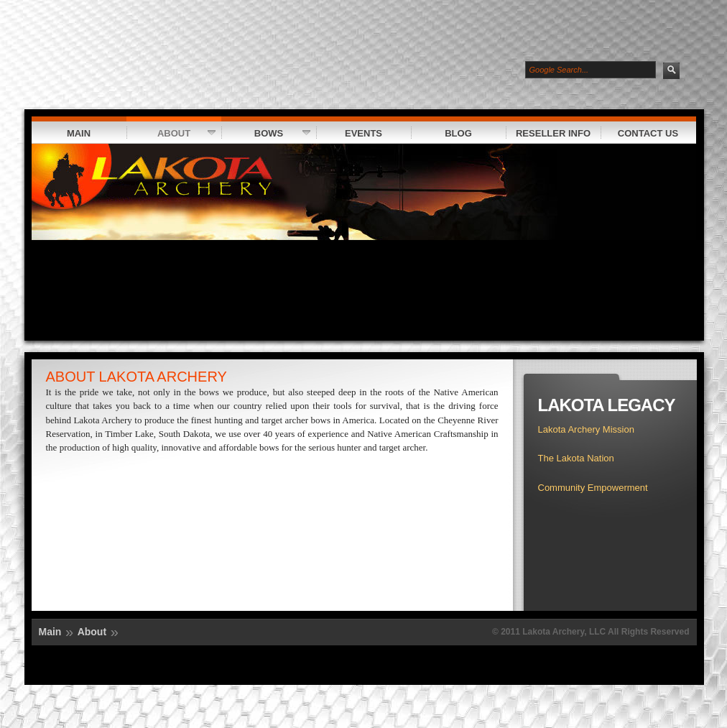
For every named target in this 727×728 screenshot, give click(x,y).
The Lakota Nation (576, 458)
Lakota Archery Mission (586, 429)
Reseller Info (548, 133)
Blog (441, 133)
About (171, 133)
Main (79, 133)
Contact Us (640, 133)
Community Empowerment (593, 488)
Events (349, 133)
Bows (266, 133)
